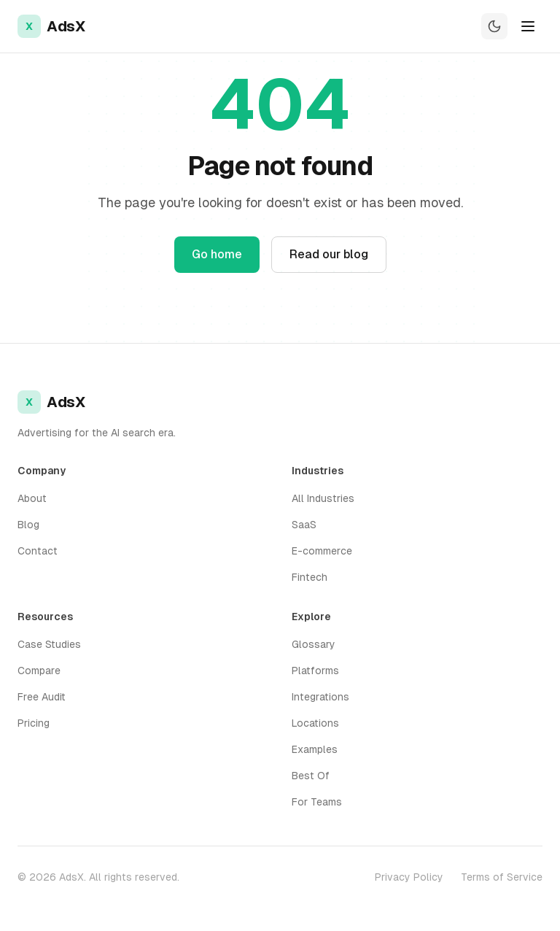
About (32, 498)
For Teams (317, 802)
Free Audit (42, 697)
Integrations (320, 697)
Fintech (310, 577)
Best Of (311, 776)
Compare (39, 671)
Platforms (315, 671)
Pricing (34, 723)
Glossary (314, 644)
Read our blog (329, 254)
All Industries (323, 498)
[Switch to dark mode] (494, 26)
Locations (315, 723)
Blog (28, 525)
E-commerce (322, 551)
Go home (217, 254)
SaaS (304, 525)
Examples (315, 749)
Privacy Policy (409, 877)
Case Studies (49, 644)
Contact (38, 551)
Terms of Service (502, 877)
